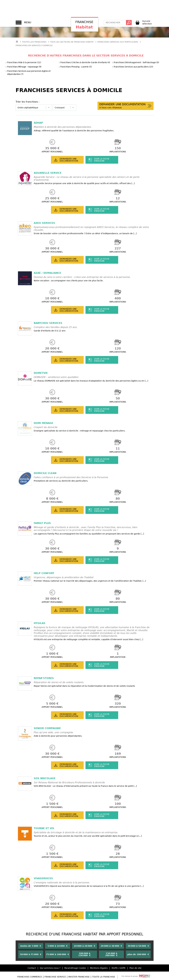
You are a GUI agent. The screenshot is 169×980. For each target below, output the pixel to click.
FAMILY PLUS (42, 523)
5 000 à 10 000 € (58, 946)
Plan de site (135, 968)
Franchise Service (55, 977)
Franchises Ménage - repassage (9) (23, 67)
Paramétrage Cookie (75, 968)
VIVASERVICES (43, 878)
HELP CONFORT (44, 573)
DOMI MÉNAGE (43, 423)
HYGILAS (40, 623)
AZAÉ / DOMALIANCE (47, 273)
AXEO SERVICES (44, 223)
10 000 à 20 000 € (84, 946)
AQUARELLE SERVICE (48, 173)
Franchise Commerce (30, 977)
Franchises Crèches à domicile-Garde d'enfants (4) (84, 62)
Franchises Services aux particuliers (118, 42)
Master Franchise (79, 977)
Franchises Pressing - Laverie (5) (75, 67)
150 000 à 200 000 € (111, 954)
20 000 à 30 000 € (111, 946)
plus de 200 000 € (138, 954)
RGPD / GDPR (119, 968)
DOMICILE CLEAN (45, 473)
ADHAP (38, 123)
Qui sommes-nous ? (50, 968)
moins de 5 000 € (31, 946)
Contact (32, 968)
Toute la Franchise (104, 977)
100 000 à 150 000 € (84, 954)
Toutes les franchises (34, 42)
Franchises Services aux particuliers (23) (133, 67)
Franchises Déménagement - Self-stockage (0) (135, 62)
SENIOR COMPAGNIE (47, 728)
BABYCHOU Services (48, 323)
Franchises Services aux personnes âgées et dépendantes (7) (28, 73)
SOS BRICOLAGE (45, 778)
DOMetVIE (41, 373)
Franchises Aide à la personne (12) (23, 62)
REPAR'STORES (44, 678)
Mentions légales (99, 968)
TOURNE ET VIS (44, 828)
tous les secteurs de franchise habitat (72, 42)
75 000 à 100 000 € (58, 954)
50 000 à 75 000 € (31, 954)
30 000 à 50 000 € (138, 946)
